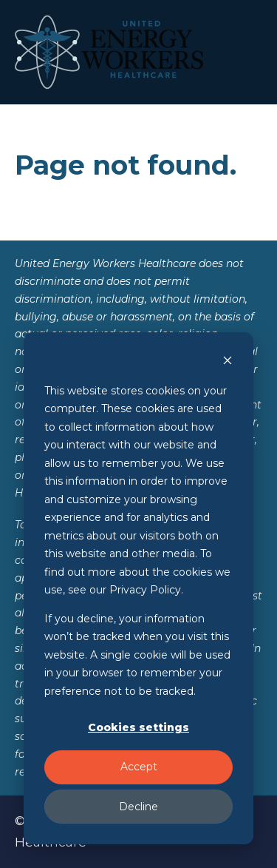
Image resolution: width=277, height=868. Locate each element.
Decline (138, 807)
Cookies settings (138, 727)
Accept (139, 767)
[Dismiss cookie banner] (228, 362)
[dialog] (138, 588)
